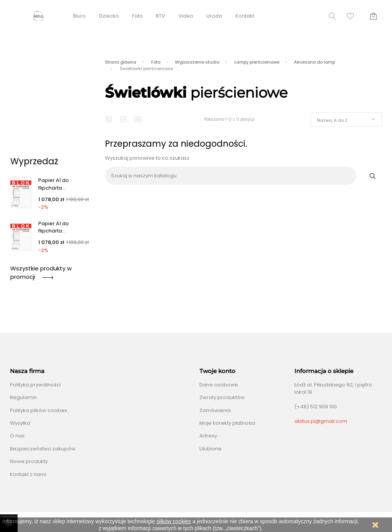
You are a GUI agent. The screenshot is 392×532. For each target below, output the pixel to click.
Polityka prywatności (35, 385)
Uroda (214, 16)
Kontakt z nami (28, 474)
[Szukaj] (231, 176)
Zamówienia (215, 410)
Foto (137, 16)
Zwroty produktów (222, 397)
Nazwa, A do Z (332, 120)
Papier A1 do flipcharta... (54, 184)
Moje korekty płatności (227, 423)
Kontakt (245, 16)
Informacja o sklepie (324, 371)
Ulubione (211, 449)
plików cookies (174, 521)
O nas (17, 436)
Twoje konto (217, 371)
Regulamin (23, 397)
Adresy (208, 436)
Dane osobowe (219, 385)
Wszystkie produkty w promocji (41, 273)
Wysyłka (20, 423)
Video (186, 16)
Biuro (79, 16)
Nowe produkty (29, 461)
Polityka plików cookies (39, 410)
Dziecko (109, 16)
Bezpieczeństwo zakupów (43, 449)
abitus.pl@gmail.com (321, 421)
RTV (160, 16)
